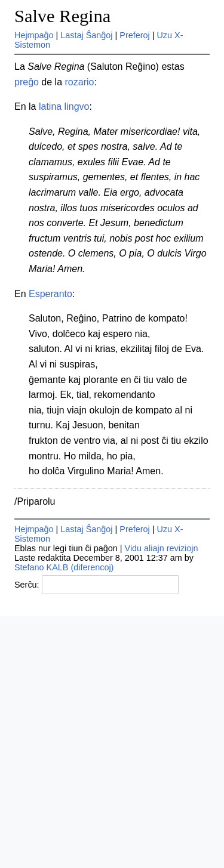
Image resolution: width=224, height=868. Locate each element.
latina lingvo (64, 106)
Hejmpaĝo (34, 35)
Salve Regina (62, 16)
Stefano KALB (41, 567)
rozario (80, 82)
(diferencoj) (92, 567)
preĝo (27, 82)
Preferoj (134, 35)
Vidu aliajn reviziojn (162, 548)
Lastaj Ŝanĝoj (86, 35)
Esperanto (50, 294)
